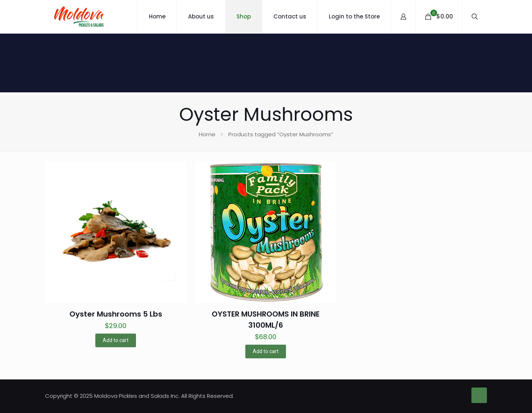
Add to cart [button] (116, 340)
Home (207, 134)
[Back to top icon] (479, 395)
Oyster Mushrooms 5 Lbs (116, 314)
